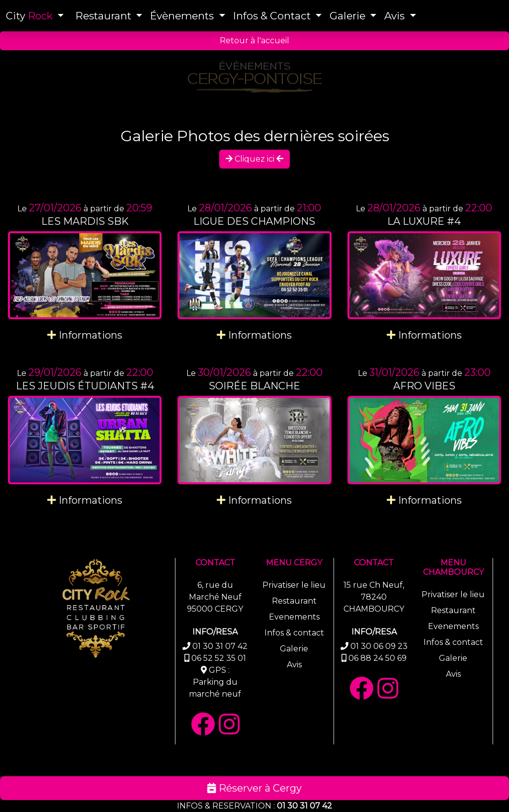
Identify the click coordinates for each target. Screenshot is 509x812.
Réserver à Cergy (254, 788)
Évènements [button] (183, 16)
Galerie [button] (349, 16)
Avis (294, 665)
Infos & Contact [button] (273, 16)
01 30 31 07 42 (304, 806)
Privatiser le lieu (294, 585)
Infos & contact (294, 633)
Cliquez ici (254, 159)
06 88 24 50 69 (378, 658)
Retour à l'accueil (254, 41)
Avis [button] (396, 16)
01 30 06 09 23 (379, 646)
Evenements (294, 617)
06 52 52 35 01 (219, 658)
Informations (85, 335)
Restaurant (294, 601)
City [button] (31, 16)
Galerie (294, 649)
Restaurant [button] (105, 16)
